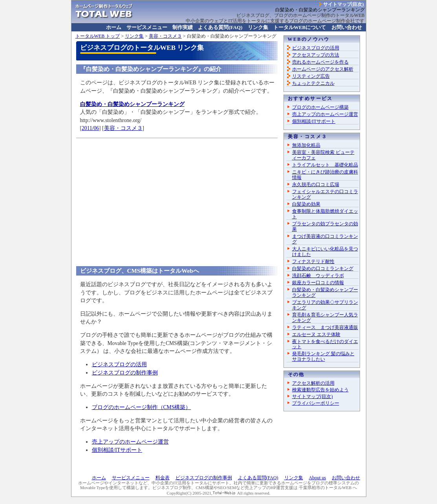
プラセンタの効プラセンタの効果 (325, 226)
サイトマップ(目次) (344, 4)
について (300, 27)
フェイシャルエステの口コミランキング (325, 194)
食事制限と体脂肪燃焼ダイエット (325, 214)
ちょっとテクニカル (313, 83)
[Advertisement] (177, 196)
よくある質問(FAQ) (220, 27)
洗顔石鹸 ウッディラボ (318, 276)
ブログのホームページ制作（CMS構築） (142, 407)
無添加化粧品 (306, 145)
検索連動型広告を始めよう (320, 390)
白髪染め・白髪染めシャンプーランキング (325, 292)
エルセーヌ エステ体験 (316, 334)
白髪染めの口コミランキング (323, 268)
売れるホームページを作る (320, 62)
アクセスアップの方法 (316, 55)
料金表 (163, 478)
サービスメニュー (147, 27)
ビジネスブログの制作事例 (125, 373)
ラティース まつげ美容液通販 (325, 327)
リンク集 (258, 27)
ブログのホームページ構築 (320, 107)
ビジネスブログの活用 (119, 364)
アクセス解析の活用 (313, 383)
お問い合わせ (347, 27)
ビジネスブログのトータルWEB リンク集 (142, 48)
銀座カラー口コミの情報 (318, 283)
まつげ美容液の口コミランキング (325, 239)
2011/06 (90, 128)
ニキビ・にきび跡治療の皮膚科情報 (325, 175)
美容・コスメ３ (165, 36)
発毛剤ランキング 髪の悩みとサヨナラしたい (323, 356)
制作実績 (183, 27)
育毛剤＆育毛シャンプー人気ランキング (325, 318)
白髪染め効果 (306, 204)
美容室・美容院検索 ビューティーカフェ (323, 155)
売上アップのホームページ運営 (130, 442)
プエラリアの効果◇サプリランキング (325, 305)
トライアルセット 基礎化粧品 (325, 165)
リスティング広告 (311, 76)
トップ (98, 36)
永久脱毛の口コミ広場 (316, 184)
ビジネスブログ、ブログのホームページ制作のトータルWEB (301, 15)
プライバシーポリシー (316, 403)
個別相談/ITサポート (117, 450)
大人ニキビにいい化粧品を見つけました (325, 252)
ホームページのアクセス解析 (323, 69)
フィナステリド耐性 (313, 261)
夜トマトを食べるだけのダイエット (325, 344)
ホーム (114, 27)
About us (318, 478)
